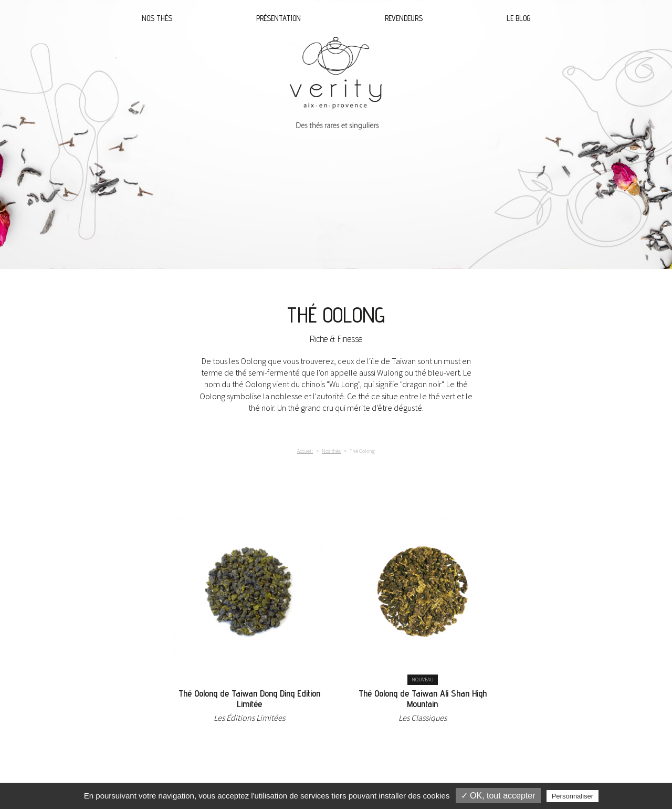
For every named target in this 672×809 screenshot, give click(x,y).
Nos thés (157, 18)
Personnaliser (573, 796)
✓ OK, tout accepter (498, 796)
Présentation (279, 18)
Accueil (305, 451)
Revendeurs (404, 18)
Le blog (518, 18)
